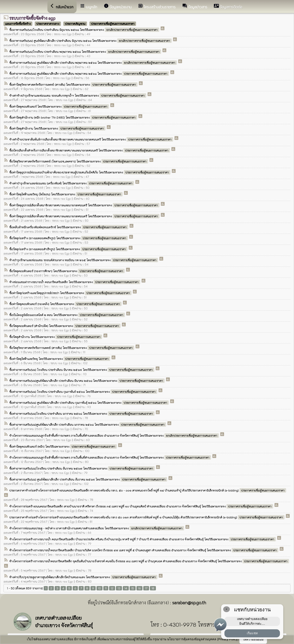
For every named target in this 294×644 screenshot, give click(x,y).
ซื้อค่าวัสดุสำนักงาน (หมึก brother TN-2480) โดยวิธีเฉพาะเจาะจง (74, 117)
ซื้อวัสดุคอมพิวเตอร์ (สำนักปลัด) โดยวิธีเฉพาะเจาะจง (65, 326)
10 (99, 588)
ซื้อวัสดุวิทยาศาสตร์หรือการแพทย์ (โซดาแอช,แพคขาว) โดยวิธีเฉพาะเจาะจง (79, 161)
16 (139, 588)
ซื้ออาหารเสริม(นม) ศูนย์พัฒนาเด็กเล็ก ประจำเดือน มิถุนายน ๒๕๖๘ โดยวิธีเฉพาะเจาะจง (91, 41)
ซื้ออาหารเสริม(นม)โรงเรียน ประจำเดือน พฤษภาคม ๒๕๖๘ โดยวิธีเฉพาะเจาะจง (86, 52)
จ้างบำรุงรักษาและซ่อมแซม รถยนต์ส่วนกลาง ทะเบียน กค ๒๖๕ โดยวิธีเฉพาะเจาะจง (84, 260)
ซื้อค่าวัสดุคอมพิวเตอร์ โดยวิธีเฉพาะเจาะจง (60, 106)
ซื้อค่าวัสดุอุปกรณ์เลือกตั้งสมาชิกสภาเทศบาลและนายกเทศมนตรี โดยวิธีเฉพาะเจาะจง (85, 205)
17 (146, 588)
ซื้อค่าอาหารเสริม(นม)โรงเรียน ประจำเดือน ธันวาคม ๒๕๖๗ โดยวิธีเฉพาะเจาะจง (82, 468)
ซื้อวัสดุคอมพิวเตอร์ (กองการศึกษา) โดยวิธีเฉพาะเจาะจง (67, 271)
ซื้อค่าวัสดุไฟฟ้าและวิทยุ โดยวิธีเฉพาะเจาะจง (60, 359)
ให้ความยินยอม (253, 639)
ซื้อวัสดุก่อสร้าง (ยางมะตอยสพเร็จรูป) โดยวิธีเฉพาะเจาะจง (69, 238)
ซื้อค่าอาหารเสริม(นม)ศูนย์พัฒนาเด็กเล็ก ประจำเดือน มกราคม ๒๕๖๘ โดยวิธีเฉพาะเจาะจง (88, 425)
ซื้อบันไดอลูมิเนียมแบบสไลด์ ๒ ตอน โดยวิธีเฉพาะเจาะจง (67, 315)
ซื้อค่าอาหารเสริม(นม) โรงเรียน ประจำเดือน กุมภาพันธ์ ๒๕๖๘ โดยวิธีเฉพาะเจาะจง (84, 392)
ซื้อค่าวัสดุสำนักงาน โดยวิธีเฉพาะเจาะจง (58, 128)
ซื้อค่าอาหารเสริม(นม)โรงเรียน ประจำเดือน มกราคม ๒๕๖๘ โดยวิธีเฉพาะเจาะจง (82, 414)
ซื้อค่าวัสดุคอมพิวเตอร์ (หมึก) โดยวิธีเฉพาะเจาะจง (63, 446)
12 (112, 588)
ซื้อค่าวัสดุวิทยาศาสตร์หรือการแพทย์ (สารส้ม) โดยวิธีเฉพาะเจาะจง (74, 85)
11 (106, 588)
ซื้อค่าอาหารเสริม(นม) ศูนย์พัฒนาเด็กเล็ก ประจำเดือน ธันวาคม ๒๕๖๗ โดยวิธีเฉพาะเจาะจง (89, 479)
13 (119, 588)
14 (126, 588)
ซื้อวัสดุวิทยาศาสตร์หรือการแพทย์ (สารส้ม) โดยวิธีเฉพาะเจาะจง (72, 348)
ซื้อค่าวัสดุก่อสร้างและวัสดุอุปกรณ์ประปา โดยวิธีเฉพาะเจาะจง (71, 293)
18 (153, 588)
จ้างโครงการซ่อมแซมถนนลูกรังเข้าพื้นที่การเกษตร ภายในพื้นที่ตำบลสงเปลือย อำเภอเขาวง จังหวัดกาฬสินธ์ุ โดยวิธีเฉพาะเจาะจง (114, 436)
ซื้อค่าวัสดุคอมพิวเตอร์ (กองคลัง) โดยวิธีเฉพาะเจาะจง (66, 304)
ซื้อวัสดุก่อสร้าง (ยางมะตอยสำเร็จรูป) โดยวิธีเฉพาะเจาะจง (69, 249)
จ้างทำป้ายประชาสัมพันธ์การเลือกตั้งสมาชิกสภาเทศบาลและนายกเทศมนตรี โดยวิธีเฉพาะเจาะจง (92, 139)
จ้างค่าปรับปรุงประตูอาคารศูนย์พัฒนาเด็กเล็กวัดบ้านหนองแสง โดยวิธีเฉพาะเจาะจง (84, 577)
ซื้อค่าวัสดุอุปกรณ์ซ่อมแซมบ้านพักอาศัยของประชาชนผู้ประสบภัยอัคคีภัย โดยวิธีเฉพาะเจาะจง (90, 172)
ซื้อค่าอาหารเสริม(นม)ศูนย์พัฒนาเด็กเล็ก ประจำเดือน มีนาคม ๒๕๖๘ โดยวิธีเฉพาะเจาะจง (87, 381)
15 (133, 588)
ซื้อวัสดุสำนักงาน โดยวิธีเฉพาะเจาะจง (56, 337)
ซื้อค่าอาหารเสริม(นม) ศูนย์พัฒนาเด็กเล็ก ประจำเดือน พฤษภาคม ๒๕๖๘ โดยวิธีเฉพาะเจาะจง (93, 63)
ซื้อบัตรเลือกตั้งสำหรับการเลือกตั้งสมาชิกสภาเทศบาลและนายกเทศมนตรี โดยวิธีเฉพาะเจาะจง (90, 150)
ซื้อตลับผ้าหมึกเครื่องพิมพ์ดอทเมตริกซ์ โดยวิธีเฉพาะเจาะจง (69, 227)
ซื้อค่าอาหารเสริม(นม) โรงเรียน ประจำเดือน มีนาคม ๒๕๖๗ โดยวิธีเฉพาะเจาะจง (82, 370)
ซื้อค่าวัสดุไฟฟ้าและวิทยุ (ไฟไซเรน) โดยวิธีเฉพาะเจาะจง (66, 194)
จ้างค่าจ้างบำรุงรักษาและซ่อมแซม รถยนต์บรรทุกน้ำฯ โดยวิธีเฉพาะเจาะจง (78, 96)
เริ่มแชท (252, 633)
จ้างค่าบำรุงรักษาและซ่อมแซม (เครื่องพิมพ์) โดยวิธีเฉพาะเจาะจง (72, 183)
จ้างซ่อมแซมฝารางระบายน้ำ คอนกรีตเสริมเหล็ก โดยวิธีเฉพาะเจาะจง (75, 282)
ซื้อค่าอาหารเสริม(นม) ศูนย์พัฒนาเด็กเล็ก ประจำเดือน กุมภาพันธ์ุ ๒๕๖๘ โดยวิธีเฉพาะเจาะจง (89, 403)
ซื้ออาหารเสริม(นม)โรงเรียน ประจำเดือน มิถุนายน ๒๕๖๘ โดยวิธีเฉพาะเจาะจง (85, 30)
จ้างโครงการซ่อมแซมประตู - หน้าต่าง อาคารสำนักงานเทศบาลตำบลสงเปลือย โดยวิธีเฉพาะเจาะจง (97, 528)
